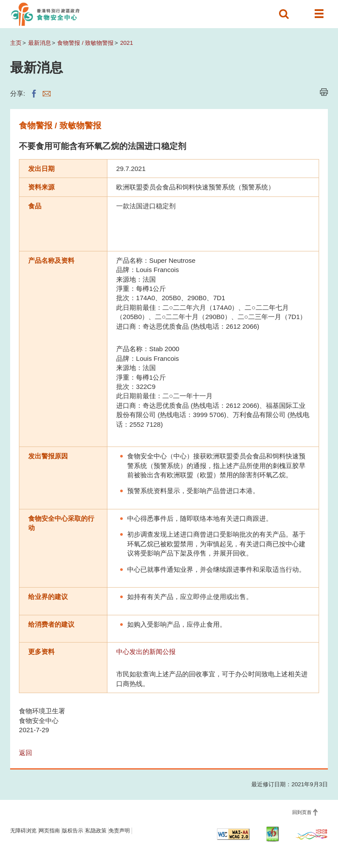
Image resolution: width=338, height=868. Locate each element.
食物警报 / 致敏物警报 (85, 43)
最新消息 (40, 43)
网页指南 (49, 831)
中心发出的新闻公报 (146, 652)
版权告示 (73, 831)
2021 (127, 43)
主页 (16, 43)
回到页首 (302, 812)
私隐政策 (96, 831)
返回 (26, 753)
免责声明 (119, 831)
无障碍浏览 (23, 831)
